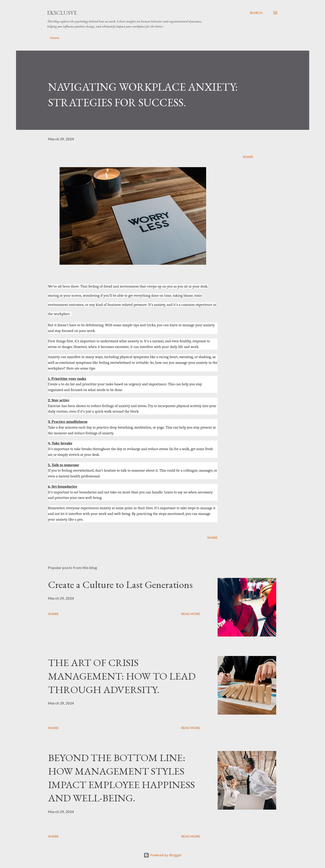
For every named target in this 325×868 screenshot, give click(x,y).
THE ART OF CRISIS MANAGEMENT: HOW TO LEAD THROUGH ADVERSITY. (122, 676)
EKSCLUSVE (62, 13)
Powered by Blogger (163, 855)
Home (55, 38)
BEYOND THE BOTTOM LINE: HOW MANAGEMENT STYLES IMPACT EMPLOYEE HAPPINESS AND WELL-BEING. (122, 778)
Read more (191, 614)
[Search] (256, 13)
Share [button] (248, 157)
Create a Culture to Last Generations (120, 584)
